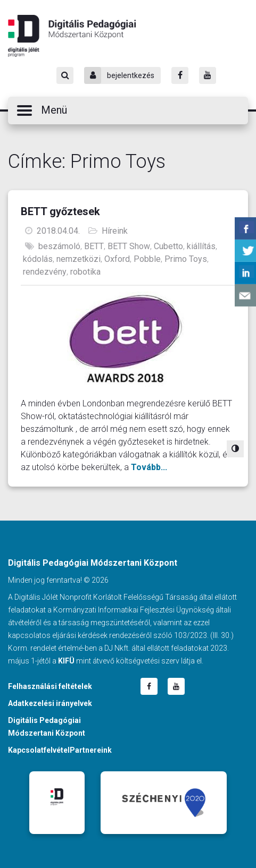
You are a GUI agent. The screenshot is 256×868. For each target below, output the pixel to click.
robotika (85, 272)
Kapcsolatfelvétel (39, 750)
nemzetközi (79, 259)
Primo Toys (186, 259)
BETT (94, 246)
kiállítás (201, 246)
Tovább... (149, 467)
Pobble (147, 259)
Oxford (117, 259)
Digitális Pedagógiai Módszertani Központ (72, 36)
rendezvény (45, 272)
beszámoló (59, 246)
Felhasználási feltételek (50, 686)
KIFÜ (66, 661)
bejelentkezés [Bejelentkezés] (119, 75)
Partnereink (91, 750)
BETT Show (129, 246)
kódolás (38, 259)
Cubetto (168, 246)
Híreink (115, 231)
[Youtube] (208, 75)
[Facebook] (180, 75)
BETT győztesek (60, 211)
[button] (128, 110)
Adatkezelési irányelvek (50, 703)
